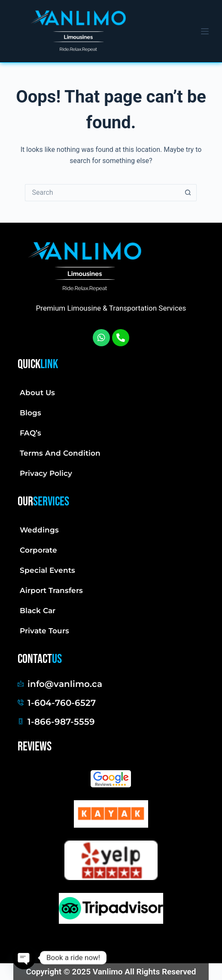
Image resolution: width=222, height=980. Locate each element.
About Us (37, 393)
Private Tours (44, 631)
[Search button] (188, 193)
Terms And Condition (60, 453)
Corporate (38, 550)
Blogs (30, 413)
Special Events (47, 570)
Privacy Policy (46, 473)
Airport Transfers (51, 590)
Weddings (39, 530)
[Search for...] (102, 193)
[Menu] (205, 31)
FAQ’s (30, 433)
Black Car (38, 611)
